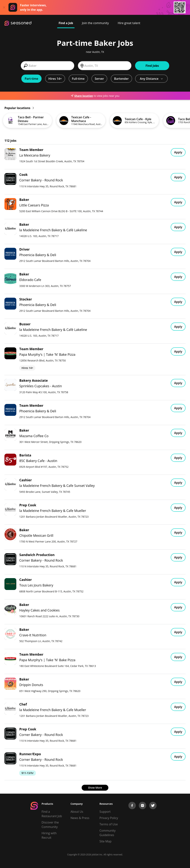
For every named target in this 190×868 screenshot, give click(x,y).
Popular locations (19, 108)
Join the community (95, 23)
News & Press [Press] (80, 818)
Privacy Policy (109, 818)
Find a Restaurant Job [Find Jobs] (52, 814)
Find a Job (66, 23)
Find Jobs (152, 66)
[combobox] (47, 66)
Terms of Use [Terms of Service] (109, 824)
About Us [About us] (77, 812)
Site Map (105, 841)
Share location (82, 96)
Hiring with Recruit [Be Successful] (49, 835)
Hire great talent (129, 23)
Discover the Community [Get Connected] (50, 825)
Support (105, 812)
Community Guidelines (108, 833)
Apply (178, 152)
